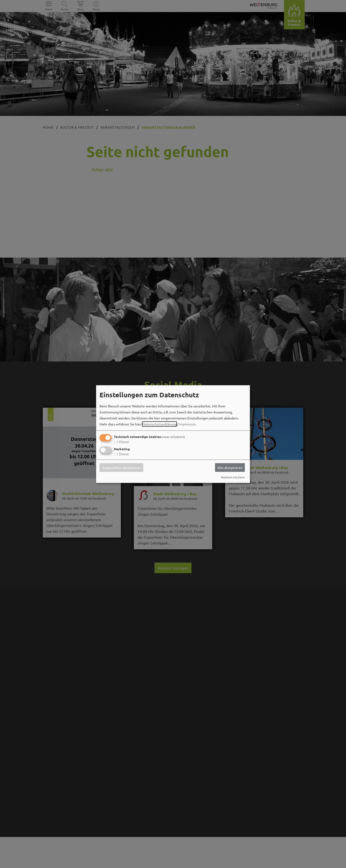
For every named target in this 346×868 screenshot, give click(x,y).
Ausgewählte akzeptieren (121, 468)
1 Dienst (121, 442)
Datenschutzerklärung (159, 424)
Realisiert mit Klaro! (233, 477)
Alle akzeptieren (230, 468)
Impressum (187, 424)
